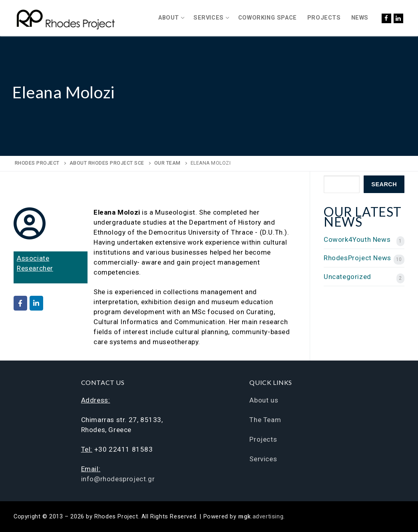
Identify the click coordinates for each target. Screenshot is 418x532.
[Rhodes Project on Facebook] (20, 303)
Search (384, 184)
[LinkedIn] (398, 18)
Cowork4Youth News (357, 239)
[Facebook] (386, 18)
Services (263, 459)
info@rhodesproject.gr (118, 479)
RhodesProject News (357, 258)
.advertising (261, 516)
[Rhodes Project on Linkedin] (36, 303)
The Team (265, 420)
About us (264, 400)
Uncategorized (347, 277)
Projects (263, 439)
